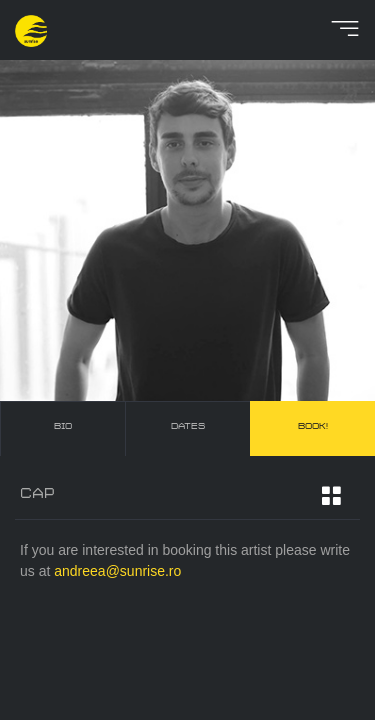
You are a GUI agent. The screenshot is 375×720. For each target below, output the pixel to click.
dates (188, 426)
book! (313, 426)
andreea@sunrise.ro (117, 571)
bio (63, 426)
